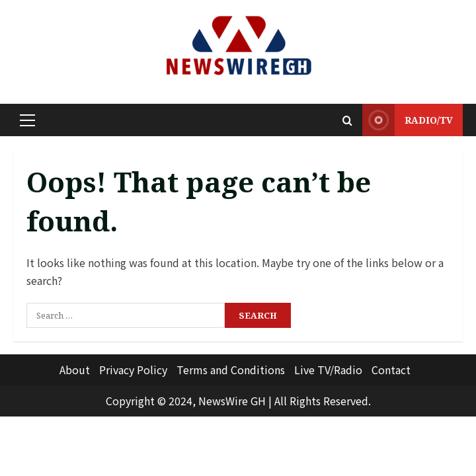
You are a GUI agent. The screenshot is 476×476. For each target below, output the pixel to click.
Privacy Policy (133, 370)
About (75, 370)
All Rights (297, 401)
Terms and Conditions (231, 370)
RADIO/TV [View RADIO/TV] (408, 120)
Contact (391, 370)
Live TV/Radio (328, 370)
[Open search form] (347, 120)
